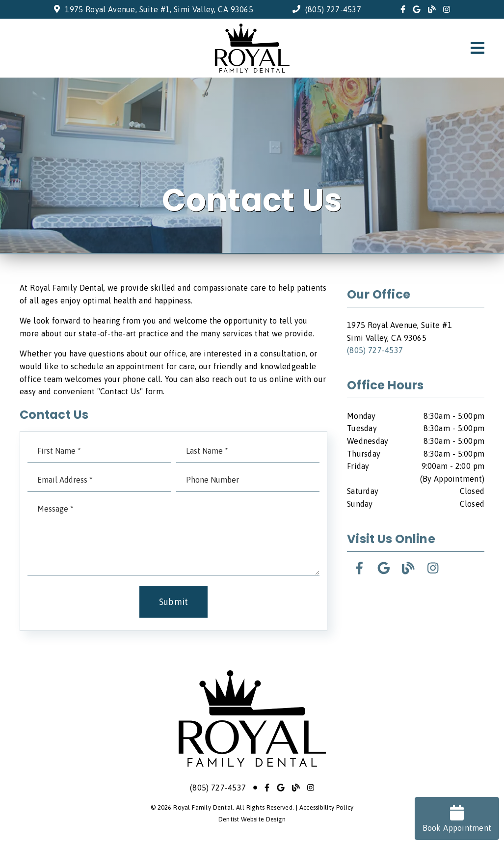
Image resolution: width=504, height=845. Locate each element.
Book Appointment (457, 818)
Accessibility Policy (327, 807)
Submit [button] (174, 602)
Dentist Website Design (252, 819)
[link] (403, 9)
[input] (99, 451)
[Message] (173, 536)
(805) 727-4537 (333, 9)
